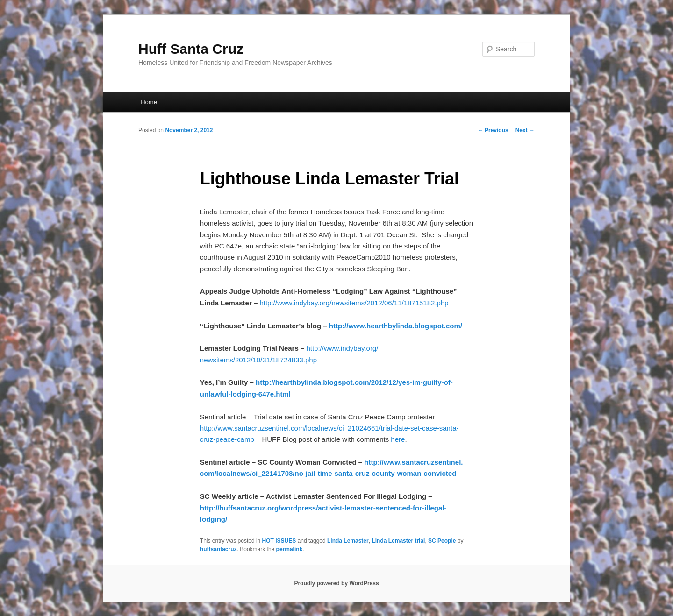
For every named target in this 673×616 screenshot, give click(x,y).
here (398, 439)
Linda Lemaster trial (398, 541)
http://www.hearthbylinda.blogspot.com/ (396, 326)
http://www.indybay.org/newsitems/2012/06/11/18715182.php (354, 303)
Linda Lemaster (348, 541)
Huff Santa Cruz (191, 49)
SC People (442, 541)
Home (149, 102)
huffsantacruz (218, 549)
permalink (290, 549)
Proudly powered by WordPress (336, 583)
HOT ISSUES (279, 541)
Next (525, 130)
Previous (493, 130)
